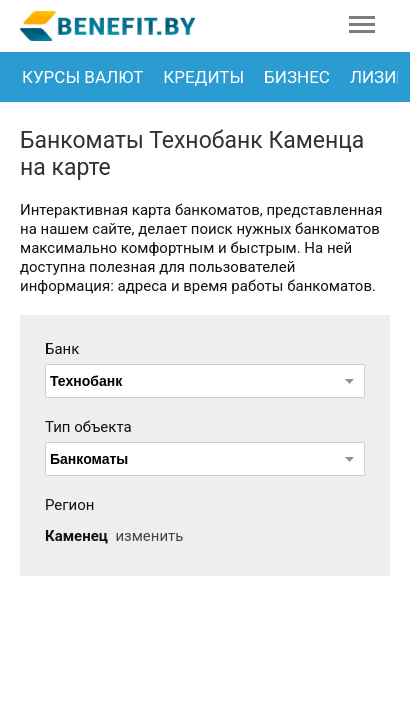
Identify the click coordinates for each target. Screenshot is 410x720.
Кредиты (203, 77)
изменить (149, 536)
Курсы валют (82, 77)
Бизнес (297, 77)
